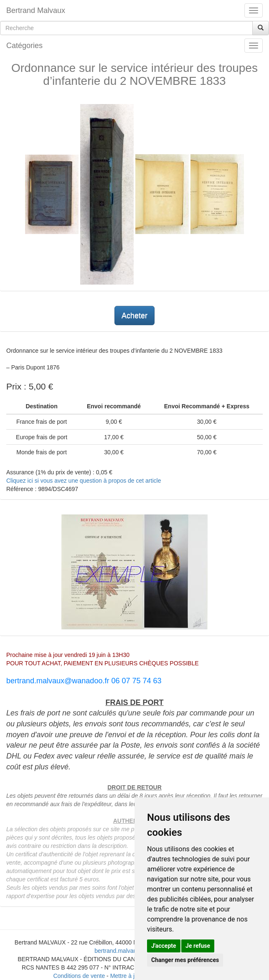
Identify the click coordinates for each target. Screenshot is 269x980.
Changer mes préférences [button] (185, 960)
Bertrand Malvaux (36, 10)
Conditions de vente (79, 976)
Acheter (134, 316)
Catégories (24, 46)
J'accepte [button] (164, 946)
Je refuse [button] (198, 946)
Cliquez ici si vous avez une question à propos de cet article (84, 481)
